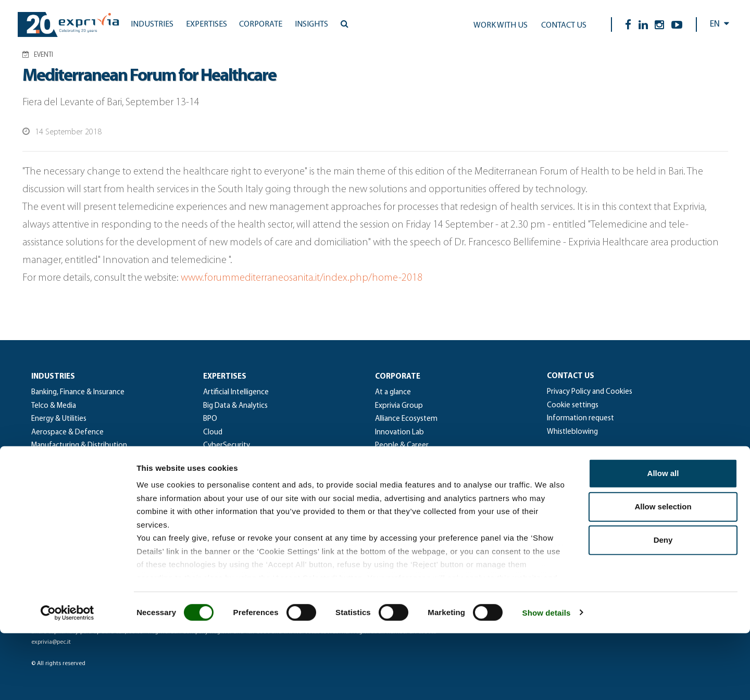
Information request (580, 418)
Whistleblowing (572, 432)
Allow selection (663, 574)
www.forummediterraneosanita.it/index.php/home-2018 (302, 278)
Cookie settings (573, 405)
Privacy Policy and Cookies (590, 392)
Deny (663, 607)
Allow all (663, 540)
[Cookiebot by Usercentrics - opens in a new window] (67, 680)
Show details (547, 679)
